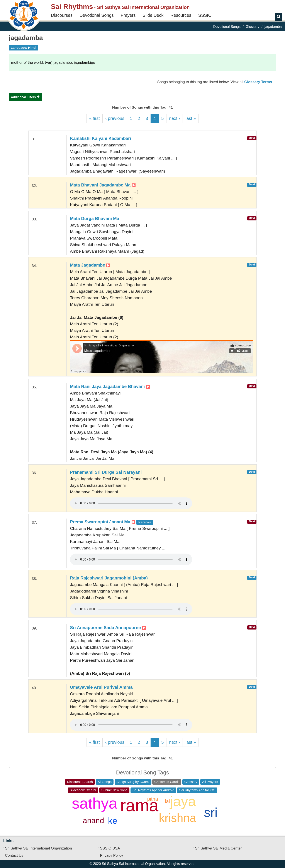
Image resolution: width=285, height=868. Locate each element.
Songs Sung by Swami (133, 782)
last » (191, 118)
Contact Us (14, 855)
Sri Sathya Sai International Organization (38, 848)
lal (167, 801)
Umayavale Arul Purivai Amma (101, 687)
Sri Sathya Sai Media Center (218, 848)
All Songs (105, 782)
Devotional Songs (97, 15)
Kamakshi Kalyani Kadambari (100, 138)
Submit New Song (114, 790)
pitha (153, 799)
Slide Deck (153, 15)
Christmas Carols (167, 782)
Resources (181, 15)
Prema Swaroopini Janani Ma (112, 522)
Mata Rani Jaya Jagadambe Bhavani (110, 386)
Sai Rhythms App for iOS (197, 790)
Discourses (62, 15)
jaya (183, 801)
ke (113, 821)
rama (139, 805)
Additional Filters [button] (23, 97)
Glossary (252, 27)
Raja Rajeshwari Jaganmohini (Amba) (109, 578)
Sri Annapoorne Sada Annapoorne (108, 628)
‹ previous (115, 118)
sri (211, 813)
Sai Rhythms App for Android (153, 790)
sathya (94, 803)
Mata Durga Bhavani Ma (95, 218)
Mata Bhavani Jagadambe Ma (103, 185)
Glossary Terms (258, 82)
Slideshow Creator (83, 790)
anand (93, 820)
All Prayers (210, 782)
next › (175, 118)
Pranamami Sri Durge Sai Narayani (106, 472)
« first (94, 118)
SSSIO (205, 15)
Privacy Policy (112, 855)
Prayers (128, 15)
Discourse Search (80, 782)
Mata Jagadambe (90, 265)
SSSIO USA (110, 848)
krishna (177, 818)
